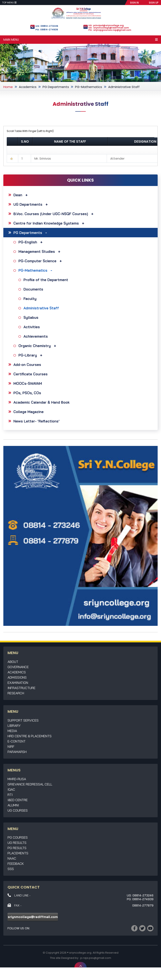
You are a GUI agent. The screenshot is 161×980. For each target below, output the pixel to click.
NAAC (12, 858)
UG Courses (18, 810)
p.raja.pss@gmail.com (96, 958)
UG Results (17, 843)
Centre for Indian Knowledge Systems (50, 223)
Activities (32, 327)
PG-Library (31, 355)
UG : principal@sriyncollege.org (106, 25)
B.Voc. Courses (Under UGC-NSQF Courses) (55, 214)
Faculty (31, 299)
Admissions (17, 677)
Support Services (23, 720)
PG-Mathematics (89, 87)
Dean (22, 195)
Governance (18, 667)
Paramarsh (17, 752)
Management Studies (40, 251)
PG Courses (18, 837)
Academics (28, 87)
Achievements (36, 336)
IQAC (11, 789)
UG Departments (32, 204)
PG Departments (56, 87)
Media (12, 731)
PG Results (17, 848)
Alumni (13, 805)
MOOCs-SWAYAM (28, 383)
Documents (34, 289)
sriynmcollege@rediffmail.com (33, 917)
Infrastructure (21, 688)
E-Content (17, 741)
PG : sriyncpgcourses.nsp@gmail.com (110, 30)
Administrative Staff (42, 308)
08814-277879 (143, 905)
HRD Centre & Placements (30, 736)
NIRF (11, 746)
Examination (18, 683)
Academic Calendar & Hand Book (42, 402)
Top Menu (9, 3)
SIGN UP (154, 3)
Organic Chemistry (38, 346)
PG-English (32, 242)
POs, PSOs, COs (27, 393)
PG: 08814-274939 (47, 30)
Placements (18, 853)
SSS (11, 869)
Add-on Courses (27, 365)
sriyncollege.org (80, 953)
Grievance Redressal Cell (30, 784)
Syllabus (31, 317)
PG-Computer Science (41, 261)
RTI (10, 795)
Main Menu (80, 40)
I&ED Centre (18, 800)
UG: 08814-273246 (47, 26)
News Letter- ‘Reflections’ (36, 421)
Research (16, 693)
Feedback (16, 864)
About (13, 662)
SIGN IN (134, 3)
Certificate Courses (31, 374)
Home (8, 87)
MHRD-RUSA (17, 779)
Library (14, 726)
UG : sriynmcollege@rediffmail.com (109, 28)
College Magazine (29, 412)
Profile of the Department (46, 280)
